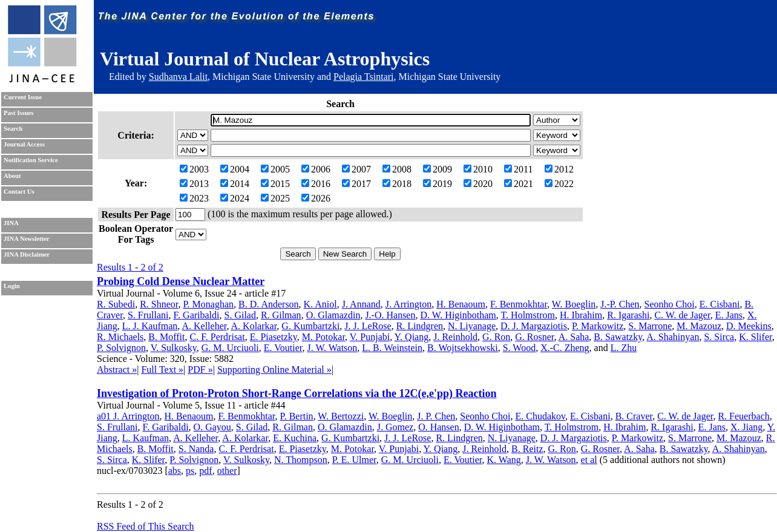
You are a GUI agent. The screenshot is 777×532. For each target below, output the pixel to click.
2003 (194, 169)
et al (589, 460)
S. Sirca (719, 337)
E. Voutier (283, 348)
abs (175, 471)
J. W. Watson (332, 348)
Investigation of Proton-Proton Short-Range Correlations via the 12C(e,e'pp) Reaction (297, 393)
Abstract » (117, 369)
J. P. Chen (436, 416)
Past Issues (18, 113)
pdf (205, 471)
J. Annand (361, 304)
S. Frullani (148, 315)
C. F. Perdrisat (217, 337)
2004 (235, 169)
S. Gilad (240, 315)
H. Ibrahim (581, 315)
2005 (275, 169)
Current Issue (23, 97)
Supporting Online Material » (274, 369)
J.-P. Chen (620, 304)
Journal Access (24, 144)
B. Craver (634, 416)
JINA (11, 223)
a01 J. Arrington (128, 416)
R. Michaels (120, 337)
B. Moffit (166, 337)
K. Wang (504, 460)
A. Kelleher (204, 326)
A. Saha (574, 337)
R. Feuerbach (743, 416)
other (227, 471)
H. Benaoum (461, 304)
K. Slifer (755, 337)
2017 (356, 184)
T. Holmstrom (528, 315)
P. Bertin (297, 416)
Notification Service (31, 160)
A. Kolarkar (254, 326)
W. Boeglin (574, 304)
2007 (356, 169)
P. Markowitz (598, 326)
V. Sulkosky (174, 348)
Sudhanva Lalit (178, 77)
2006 (316, 169)
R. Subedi (116, 304)
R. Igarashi (628, 315)
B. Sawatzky (618, 337)
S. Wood (519, 348)
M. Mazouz (699, 326)
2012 (559, 169)
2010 (478, 169)
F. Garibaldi (196, 315)
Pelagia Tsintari (363, 77)
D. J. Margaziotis (534, 326)
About (12, 176)
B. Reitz (527, 449)
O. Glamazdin (333, 315)
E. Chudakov (540, 416)
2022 (559, 184)
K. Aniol (320, 304)
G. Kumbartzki (310, 326)
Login (12, 286)
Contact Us (19, 192)
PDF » (200, 369)
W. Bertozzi (341, 416)
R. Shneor (159, 304)
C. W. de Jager (682, 315)
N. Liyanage (472, 326)
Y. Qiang (412, 337)
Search (13, 129)
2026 (316, 198)
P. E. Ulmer (354, 460)
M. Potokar (323, 337)
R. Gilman (281, 315)
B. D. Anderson (269, 304)
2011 (518, 169)
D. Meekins (749, 326)
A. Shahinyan (673, 337)
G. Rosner (534, 337)
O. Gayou (212, 427)
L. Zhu (624, 348)
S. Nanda (196, 449)
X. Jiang (746, 427)
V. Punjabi (370, 337)
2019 (438, 184)
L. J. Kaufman (150, 326)
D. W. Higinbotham (458, 315)
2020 (478, 184)
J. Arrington (408, 304)
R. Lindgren (420, 326)
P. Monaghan (208, 304)
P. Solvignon (121, 348)
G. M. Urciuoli (230, 348)
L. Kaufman (146, 438)
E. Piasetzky (274, 337)
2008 (397, 169)
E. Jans (729, 315)
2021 (519, 184)
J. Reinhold (455, 337)
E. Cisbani (720, 304)
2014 (235, 184)
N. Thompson (301, 460)
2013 (194, 184)
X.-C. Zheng (565, 348)
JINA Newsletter (26, 239)
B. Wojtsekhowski (463, 348)
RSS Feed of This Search (146, 526)
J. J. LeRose (368, 326)
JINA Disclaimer (27, 255)
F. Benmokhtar (519, 304)
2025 (275, 198)
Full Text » (162, 369)
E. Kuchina (295, 438)
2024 (235, 198)
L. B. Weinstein (392, 348)
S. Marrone (650, 326)
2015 (275, 184)
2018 (397, 184)
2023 (194, 198)
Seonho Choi (670, 304)
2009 (438, 169)
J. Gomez (395, 427)
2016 (316, 184)
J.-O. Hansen (390, 315)
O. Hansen (439, 427)
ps (190, 471)
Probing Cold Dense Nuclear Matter (181, 281)
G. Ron (496, 337)
